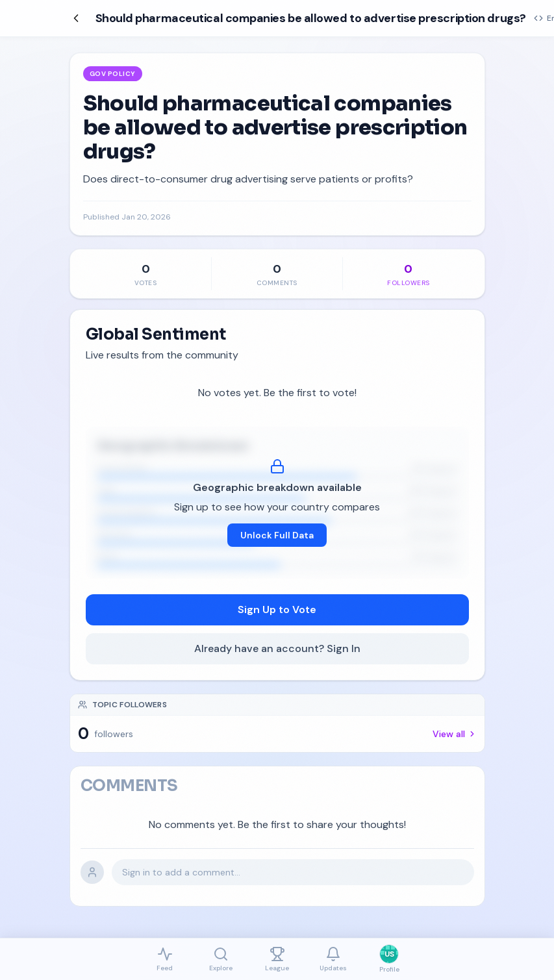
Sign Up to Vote (277, 609)
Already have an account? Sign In (277, 648)
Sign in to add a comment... (181, 872)
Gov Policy (113, 74)
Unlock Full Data (277, 535)
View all (455, 734)
